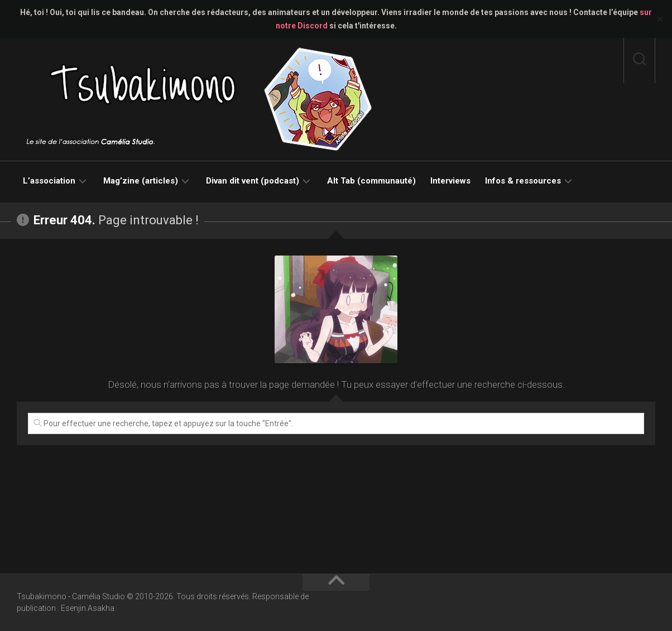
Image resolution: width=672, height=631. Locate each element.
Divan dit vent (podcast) (253, 181)
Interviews (450, 181)
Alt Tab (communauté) (371, 181)
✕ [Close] (660, 19)
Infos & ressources (523, 181)
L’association (49, 181)
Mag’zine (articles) (141, 181)
